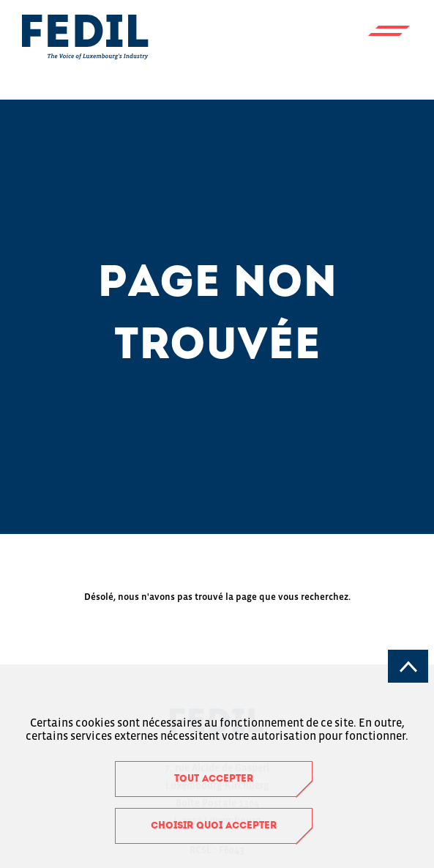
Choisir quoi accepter (214, 826)
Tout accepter (214, 779)
